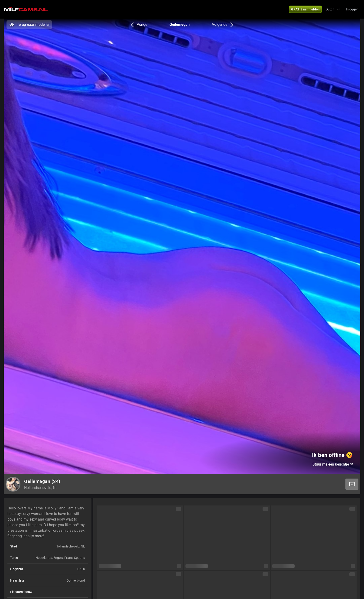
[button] (333, 9)
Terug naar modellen (29, 25)
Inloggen (352, 9)
